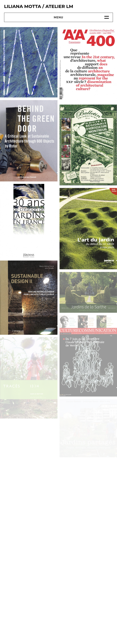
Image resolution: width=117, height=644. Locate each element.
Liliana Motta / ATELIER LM (39, 6)
